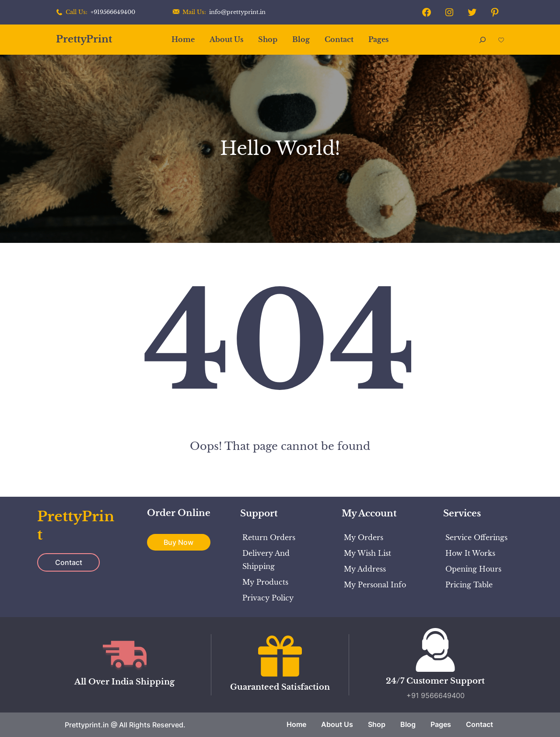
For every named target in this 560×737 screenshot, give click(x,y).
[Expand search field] (483, 40)
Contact (69, 562)
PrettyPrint (84, 39)
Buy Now (178, 542)
